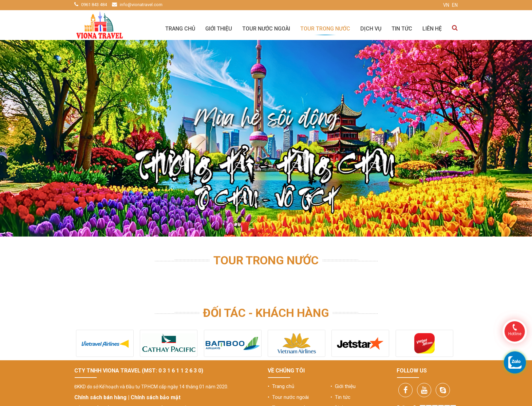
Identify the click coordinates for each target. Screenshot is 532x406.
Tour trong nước (325, 29)
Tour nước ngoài (266, 29)
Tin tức (402, 29)
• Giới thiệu (343, 386)
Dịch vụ (371, 29)
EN (455, 5)
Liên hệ (432, 29)
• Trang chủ (281, 386)
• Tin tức (340, 397)
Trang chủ (180, 29)
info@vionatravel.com (141, 5)
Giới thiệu (219, 29)
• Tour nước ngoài (288, 397)
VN (446, 5)
